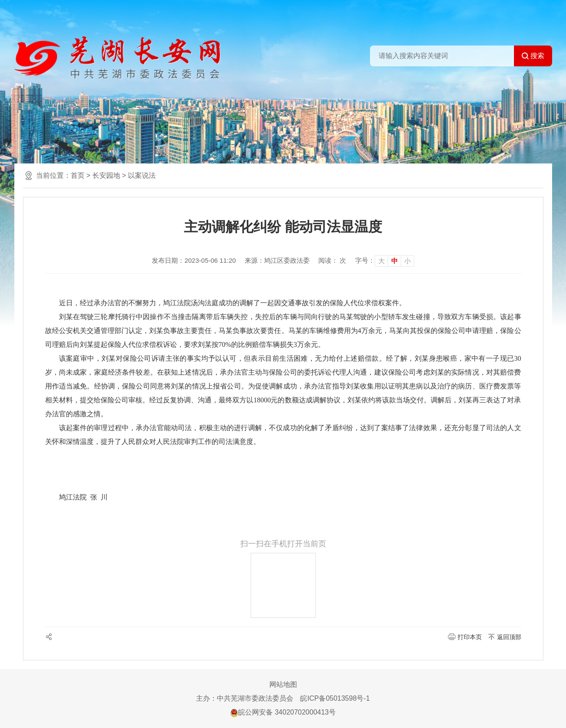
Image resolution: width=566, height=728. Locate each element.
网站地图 (283, 684)
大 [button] (381, 261)
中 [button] (394, 261)
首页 (78, 175)
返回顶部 (509, 637)
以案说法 (142, 175)
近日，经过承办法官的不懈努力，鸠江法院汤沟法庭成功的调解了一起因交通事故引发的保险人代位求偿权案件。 (232, 303)
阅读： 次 (332, 260)
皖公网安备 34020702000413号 (283, 712)
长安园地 (106, 175)
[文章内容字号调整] (385, 261)
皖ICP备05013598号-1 (335, 698)
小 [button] (407, 261)
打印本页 (470, 637)
